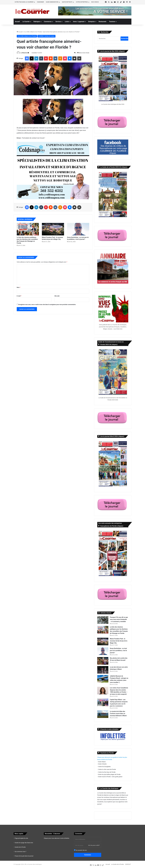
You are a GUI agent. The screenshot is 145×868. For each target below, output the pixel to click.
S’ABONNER (40, 2)
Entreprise (91, 22)
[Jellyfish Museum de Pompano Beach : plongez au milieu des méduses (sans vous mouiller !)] (103, 679)
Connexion (88, 855)
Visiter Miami (102, 762)
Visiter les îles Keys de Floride (107, 772)
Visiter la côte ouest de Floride (107, 769)
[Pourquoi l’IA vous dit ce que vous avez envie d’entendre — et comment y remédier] (103, 620)
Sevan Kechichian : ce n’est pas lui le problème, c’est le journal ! (118, 651)
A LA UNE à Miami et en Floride (33, 32)
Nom (19, 287)
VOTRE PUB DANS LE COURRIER (24, 2)
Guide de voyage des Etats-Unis (24, 843)
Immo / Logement (79, 22)
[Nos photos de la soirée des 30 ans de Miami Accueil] (103, 661)
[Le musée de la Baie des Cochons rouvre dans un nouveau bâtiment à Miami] (103, 714)
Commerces (48, 22)
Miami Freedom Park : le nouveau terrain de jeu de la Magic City (119, 641)
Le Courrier (26, 22)
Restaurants (103, 22)
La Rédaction (24, 53)
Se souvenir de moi (80, 850)
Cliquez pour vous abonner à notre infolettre (56, 838)
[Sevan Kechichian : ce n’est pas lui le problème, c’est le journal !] (78, 229)
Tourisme (112, 22)
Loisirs (67, 22)
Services (58, 22)
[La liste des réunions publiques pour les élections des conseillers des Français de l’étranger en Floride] (28, 229)
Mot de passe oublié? (94, 845)
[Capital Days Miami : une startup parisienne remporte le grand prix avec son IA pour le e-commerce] (103, 702)
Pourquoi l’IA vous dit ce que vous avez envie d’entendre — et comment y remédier (119, 619)
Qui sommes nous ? (21, 852)
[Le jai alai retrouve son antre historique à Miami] (103, 670)
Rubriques (37, 22)
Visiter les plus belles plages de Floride (109, 774)
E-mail (19, 296)
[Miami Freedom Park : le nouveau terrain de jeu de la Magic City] (53, 229)
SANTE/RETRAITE (67, 2)
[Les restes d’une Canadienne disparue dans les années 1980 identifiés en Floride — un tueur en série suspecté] (103, 691)
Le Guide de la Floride (117, 864)
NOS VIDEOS (95, 2)
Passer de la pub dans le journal (24, 856)
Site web (57, 296)
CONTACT (128, 864)
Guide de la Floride (20, 847)
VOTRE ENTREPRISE (82, 2)
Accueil (17, 22)
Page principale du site (21, 838)
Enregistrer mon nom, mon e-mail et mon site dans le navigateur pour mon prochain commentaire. (47, 305)
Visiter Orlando (102, 764)
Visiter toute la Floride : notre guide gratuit (110, 777)
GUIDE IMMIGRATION (52, 2)
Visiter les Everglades (104, 767)
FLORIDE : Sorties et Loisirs (46, 36)
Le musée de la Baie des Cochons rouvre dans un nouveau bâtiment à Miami (118, 714)
